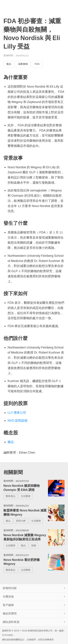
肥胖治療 (21, 521)
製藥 (34, 546)
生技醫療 (26, 496)
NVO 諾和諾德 (18, 421)
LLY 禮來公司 (17, 413)
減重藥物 (23, 64)
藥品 (9, 64)
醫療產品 (11, 496)
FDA (37, 64)
